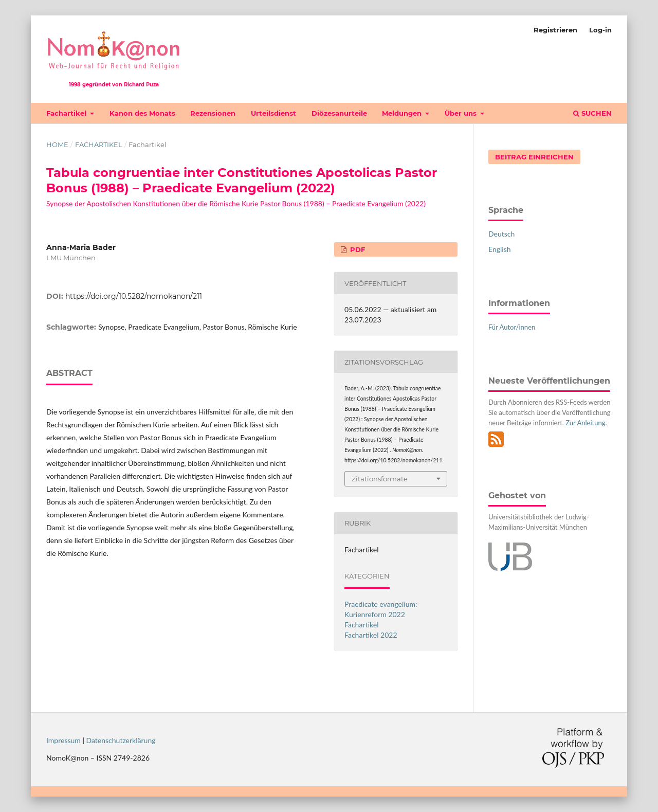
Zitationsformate (380, 479)
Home (57, 145)
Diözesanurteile (339, 113)
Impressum (63, 740)
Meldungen (403, 113)
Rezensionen (213, 113)
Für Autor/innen (512, 327)
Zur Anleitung (585, 423)
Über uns (462, 113)
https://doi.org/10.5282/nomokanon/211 (134, 296)
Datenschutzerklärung (121, 740)
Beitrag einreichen (534, 157)
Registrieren (555, 30)
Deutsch (501, 234)
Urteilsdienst (273, 113)
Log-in (600, 30)
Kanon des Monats (142, 113)
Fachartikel (67, 113)
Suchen (592, 113)
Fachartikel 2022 (371, 635)
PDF (357, 249)
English (500, 249)
